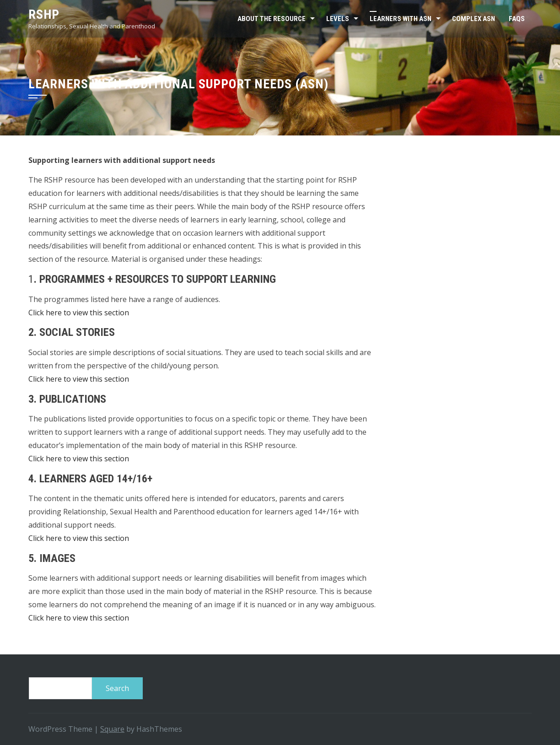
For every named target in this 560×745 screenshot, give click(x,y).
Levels (338, 19)
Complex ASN (474, 19)
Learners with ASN (401, 19)
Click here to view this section (79, 313)
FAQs (517, 19)
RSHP (44, 14)
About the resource (272, 19)
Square (112, 729)
